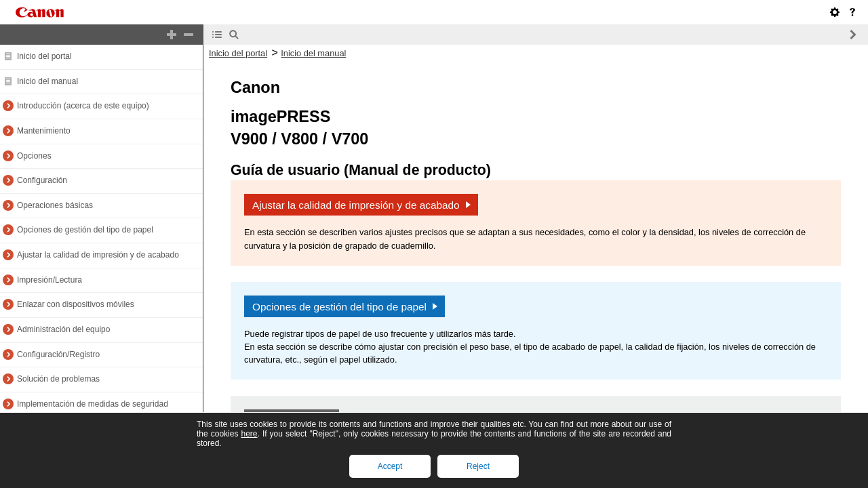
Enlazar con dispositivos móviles (76, 304)
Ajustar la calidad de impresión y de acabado (98, 255)
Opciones (34, 156)
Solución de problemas (58, 379)
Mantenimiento (44, 131)
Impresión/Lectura (50, 280)
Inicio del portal (44, 56)
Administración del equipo (63, 329)
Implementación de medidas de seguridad (93, 404)
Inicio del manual (47, 81)
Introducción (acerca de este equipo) (83, 106)
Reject (478, 466)
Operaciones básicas (55, 205)
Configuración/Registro (58, 354)
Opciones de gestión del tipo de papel (85, 230)
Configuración (42, 180)
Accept (390, 466)
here (249, 434)
